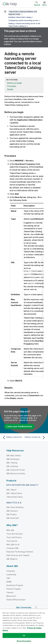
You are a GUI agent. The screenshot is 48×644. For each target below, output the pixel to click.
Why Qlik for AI (13, 544)
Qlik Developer (13, 459)
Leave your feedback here (19, 426)
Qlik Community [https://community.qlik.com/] (24, 607)
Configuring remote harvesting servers (23, 20)
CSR (8, 578)
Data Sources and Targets (18, 555)
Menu (44, 5)
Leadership (11, 574)
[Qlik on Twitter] (36, 607)
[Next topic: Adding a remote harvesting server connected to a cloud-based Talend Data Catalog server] (35, 437)
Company (11, 570)
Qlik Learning (12, 466)
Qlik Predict (11, 514)
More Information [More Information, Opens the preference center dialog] (24, 641)
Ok (24, 635)
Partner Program (14, 588)
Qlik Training (12, 462)
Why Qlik (10, 530)
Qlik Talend (11, 489)
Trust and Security (14, 533)
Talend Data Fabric (15, 496)
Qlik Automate (13, 517)
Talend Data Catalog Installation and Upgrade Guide (23, 13)
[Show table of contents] (5, 12)
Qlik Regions (12, 558)
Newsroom (11, 596)
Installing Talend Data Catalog (20, 17)
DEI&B (9, 581)
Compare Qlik (12, 548)
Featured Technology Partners (20, 551)
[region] (24, 626)
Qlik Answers (12, 510)
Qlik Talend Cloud (14, 493)
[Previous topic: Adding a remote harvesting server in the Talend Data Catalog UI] (13, 437)
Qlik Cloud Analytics (15, 507)
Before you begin (15, 83)
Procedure (12, 86)
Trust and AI (12, 540)
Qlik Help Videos (14, 455)
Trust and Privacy (14, 537)
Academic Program (15, 585)
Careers (10, 592)
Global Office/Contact (16, 599)
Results (10, 89)
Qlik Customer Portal (15, 469)
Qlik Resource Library (16, 473)
